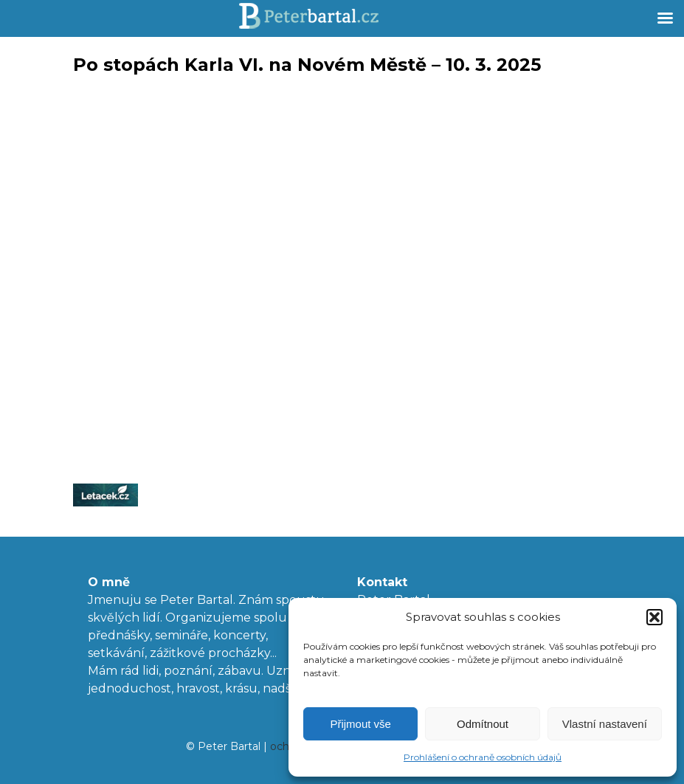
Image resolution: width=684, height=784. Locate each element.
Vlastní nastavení (605, 724)
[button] (654, 617)
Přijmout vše (360, 724)
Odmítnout (483, 724)
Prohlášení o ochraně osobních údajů (483, 757)
